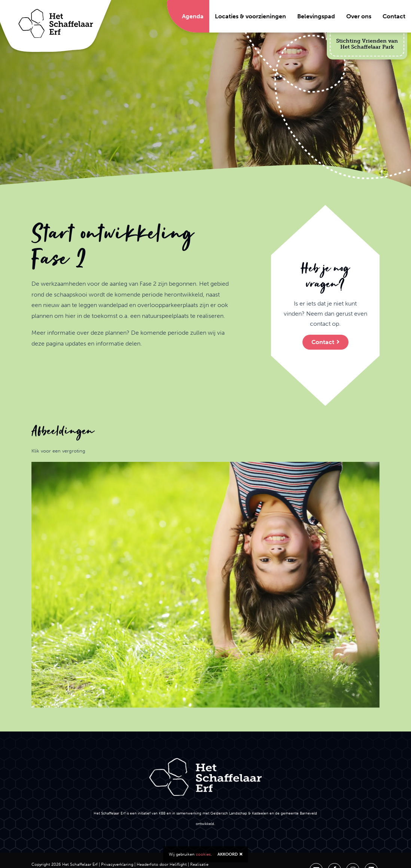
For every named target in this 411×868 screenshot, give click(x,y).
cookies (203, 854)
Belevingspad (316, 16)
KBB (162, 813)
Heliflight (178, 864)
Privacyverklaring (117, 864)
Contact (394, 16)
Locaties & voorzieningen (250, 16)
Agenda (193, 16)
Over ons (359, 16)
